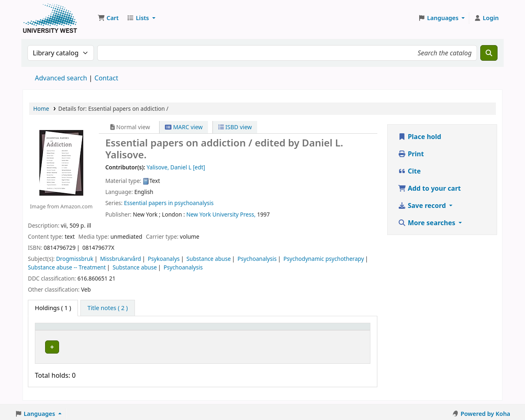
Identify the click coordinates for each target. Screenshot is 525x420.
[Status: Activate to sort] (287, 330)
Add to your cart (429, 188)
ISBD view (235, 127)
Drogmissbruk (75, 259)
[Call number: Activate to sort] (228, 330)
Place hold (420, 137)
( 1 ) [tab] (53, 308)
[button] (108, 18)
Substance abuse (209, 259)
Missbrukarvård (121, 259)
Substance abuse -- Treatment (67, 267)
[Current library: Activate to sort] (147, 330)
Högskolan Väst (127, 346)
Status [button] (276, 330)
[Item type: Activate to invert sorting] (69, 330)
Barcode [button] (326, 330)
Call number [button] (215, 330)
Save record (423, 205)
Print (411, 154)
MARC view (184, 127)
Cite (409, 171)
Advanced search (61, 78)
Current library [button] (127, 330)
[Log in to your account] (486, 18)
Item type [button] (53, 330)
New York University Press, (221, 214)
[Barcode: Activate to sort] (340, 330)
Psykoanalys (164, 259)
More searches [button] (427, 223)
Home (41, 108)
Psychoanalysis (257, 259)
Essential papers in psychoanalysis (169, 203)
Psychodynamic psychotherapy (324, 259)
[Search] (489, 53)
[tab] (107, 308)
